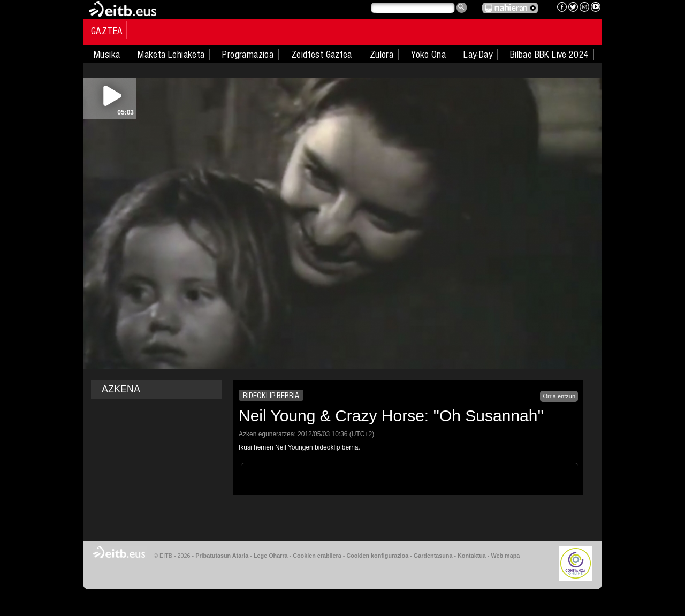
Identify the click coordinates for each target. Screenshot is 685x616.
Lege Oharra (271, 556)
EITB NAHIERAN (510, 8)
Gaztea (107, 31)
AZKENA (121, 389)
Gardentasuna (433, 556)
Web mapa (505, 556)
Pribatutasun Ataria (222, 556)
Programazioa (248, 55)
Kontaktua (472, 556)
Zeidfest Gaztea (322, 55)
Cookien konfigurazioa (377, 556)
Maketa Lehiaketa (171, 55)
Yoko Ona (428, 55)
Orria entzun (559, 396)
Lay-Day (478, 55)
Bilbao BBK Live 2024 (549, 55)
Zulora (382, 55)
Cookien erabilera (317, 556)
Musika (107, 55)
